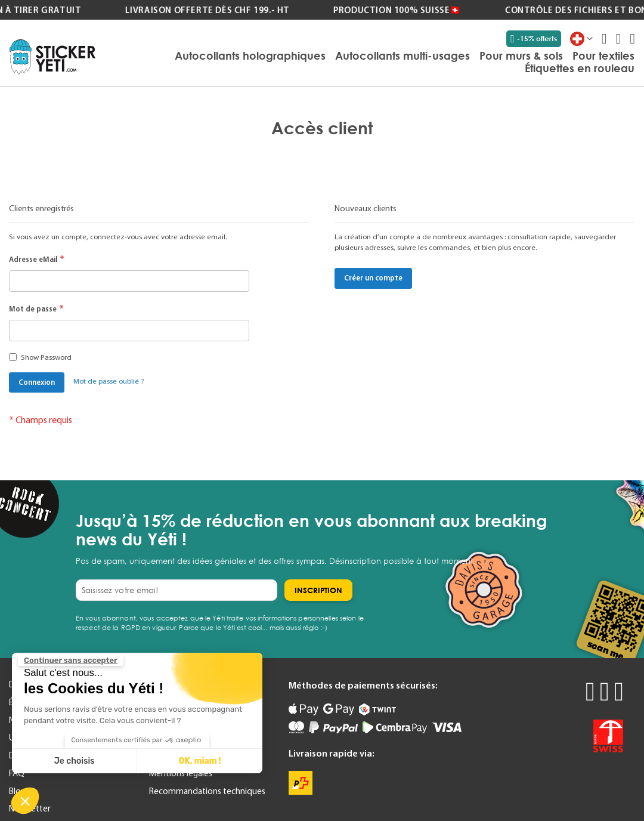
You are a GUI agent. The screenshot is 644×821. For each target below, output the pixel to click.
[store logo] (52, 57)
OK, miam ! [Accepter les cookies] (200, 761)
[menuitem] (250, 55)
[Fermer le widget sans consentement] (71, 660)
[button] (25, 801)
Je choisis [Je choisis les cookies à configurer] (75, 761)
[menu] (371, 62)
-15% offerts (534, 39)
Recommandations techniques (207, 791)
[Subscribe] (318, 590)
